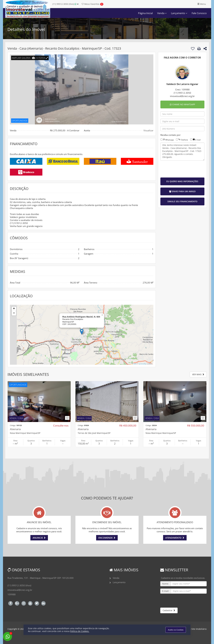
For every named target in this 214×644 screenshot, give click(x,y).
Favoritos (91, 4)
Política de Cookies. (80, 631)
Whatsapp (170, 140)
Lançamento (179, 13)
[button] (82, 332)
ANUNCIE (39, 538)
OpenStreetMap (142, 364)
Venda (162, 13)
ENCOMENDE (107, 538)
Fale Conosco (199, 13)
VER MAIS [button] (198, 374)
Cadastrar (169, 610)
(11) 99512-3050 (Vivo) (66, 4)
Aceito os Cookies (176, 630)
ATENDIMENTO (175, 538)
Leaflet (134, 364)
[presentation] (183, 169)
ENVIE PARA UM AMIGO (182, 191)
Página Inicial (145, 13)
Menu (202, 4)
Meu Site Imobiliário (196, 629)
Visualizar (148, 130)
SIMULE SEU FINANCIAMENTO (182, 201)
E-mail (198, 140)
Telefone (184, 140)
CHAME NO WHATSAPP (182, 104)
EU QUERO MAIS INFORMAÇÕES (182, 181)
